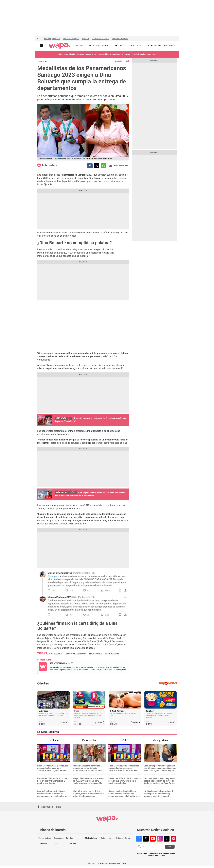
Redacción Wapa (50, 165)
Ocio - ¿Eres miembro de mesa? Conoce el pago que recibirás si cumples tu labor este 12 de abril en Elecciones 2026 (107, 54)
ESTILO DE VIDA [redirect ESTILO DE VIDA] (127, 45)
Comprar (64, 723)
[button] (176, 54)
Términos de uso (155, 854)
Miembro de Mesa (120, 39)
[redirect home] (59, 46)
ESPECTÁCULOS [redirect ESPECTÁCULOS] (93, 45)
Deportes (42, 62)
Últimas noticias (45, 838)
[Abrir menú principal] (42, 45)
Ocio (71, 838)
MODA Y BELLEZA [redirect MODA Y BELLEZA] (110, 45)
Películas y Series (123, 838)
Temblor (86, 39)
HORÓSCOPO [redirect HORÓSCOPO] (170, 45)
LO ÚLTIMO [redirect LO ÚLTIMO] (78, 45)
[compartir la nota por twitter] (97, 166)
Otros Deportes (112, 654)
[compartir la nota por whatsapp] (103, 166)
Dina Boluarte (56, 654)
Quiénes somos (169, 854)
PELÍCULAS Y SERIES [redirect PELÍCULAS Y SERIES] (153, 45)
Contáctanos (142, 854)
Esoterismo (43, 844)
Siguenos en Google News (118, 166)
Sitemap (73, 844)
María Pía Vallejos (71, 39)
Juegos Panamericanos (76, 654)
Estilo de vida (106, 838)
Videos (57, 844)
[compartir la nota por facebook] (90, 166)
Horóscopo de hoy (52, 39)
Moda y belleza (91, 838)
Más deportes (96, 654)
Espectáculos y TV (61, 838)
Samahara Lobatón (101, 39)
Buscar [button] (170, 847)
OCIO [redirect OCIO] (139, 45)
